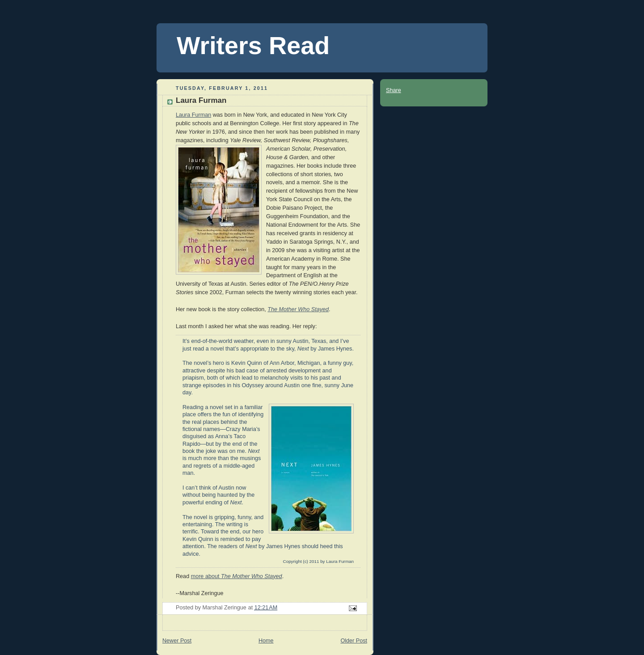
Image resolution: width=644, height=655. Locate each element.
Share (394, 90)
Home (266, 641)
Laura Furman (193, 115)
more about (237, 576)
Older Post (354, 641)
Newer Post (177, 641)
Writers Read (253, 46)
